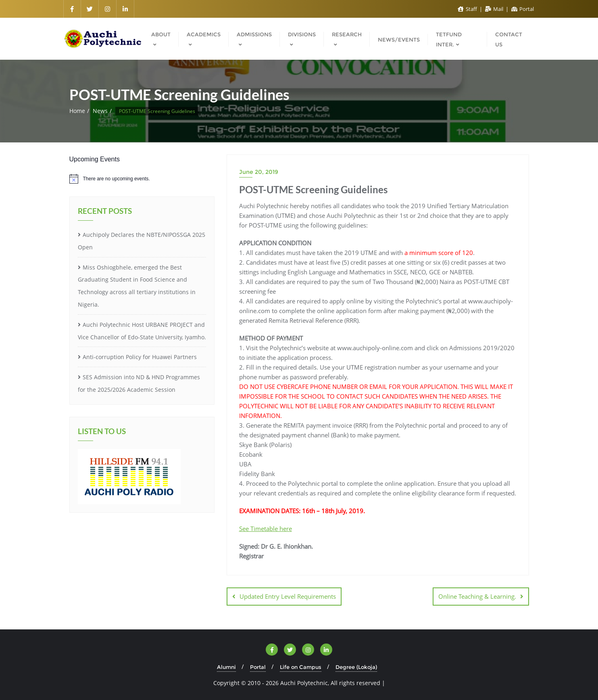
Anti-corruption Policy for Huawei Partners (140, 357)
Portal (523, 9)
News (100, 111)
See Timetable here (266, 529)
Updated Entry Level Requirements (288, 596)
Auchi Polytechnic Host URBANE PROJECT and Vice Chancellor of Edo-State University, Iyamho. (142, 331)
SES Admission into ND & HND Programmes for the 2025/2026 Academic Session (139, 383)
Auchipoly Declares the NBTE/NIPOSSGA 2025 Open (142, 241)
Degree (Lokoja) (356, 667)
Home (77, 111)
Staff (468, 9)
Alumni (226, 667)
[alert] (142, 179)
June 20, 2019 (259, 172)
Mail (495, 9)
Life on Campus (301, 667)
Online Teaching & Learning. (477, 596)
